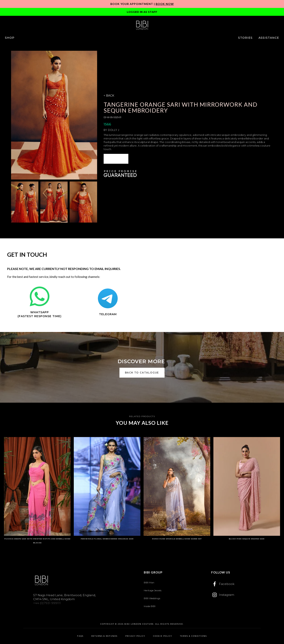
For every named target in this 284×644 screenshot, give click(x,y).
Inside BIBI (150, 606)
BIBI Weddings (152, 598)
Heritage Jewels (153, 590)
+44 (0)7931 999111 (47, 603)
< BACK (109, 96)
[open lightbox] (54, 115)
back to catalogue (142, 373)
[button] (10, 38)
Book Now (165, 4)
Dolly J (114, 130)
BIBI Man (149, 582)
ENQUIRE (116, 159)
